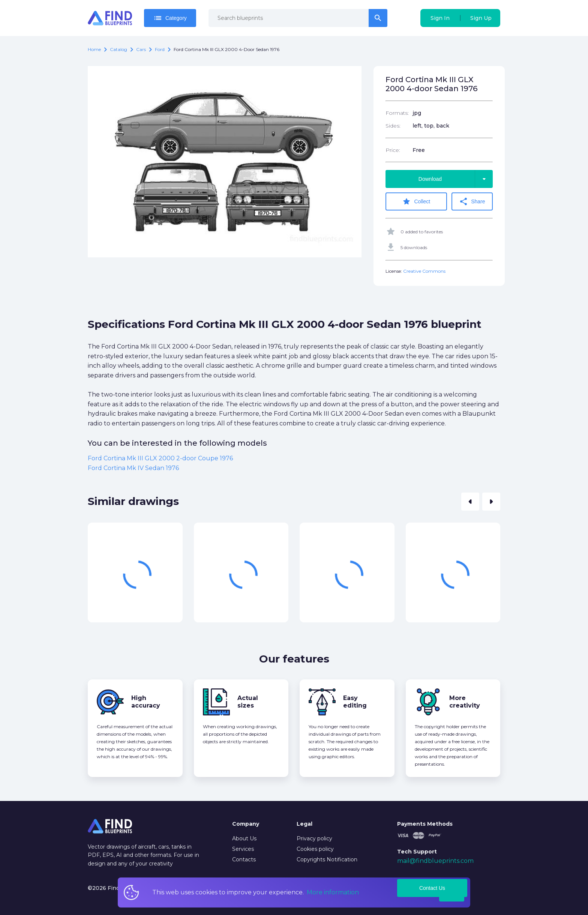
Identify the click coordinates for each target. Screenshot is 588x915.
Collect (416, 201)
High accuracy (146, 702)
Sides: (393, 126)
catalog (118, 49)
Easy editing (355, 702)
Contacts (244, 859)
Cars (141, 49)
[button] (470, 502)
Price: (393, 150)
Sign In (440, 18)
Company (246, 824)
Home (94, 49)
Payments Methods (425, 824)
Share (472, 201)
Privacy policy (314, 838)
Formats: (397, 113)
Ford (160, 49)
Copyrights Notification (327, 859)
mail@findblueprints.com (435, 861)
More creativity (465, 702)
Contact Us (432, 888)
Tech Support (417, 852)
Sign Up (481, 18)
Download (456, 179)
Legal (304, 824)
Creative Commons (424, 271)
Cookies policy (315, 849)
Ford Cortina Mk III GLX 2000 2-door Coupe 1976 (160, 458)
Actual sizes (248, 702)
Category (170, 18)
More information (333, 892)
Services (243, 849)
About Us (244, 838)
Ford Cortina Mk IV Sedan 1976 (133, 468)
